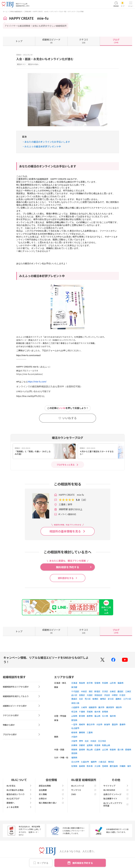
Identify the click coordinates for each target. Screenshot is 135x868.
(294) (116, 41)
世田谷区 (98, 695)
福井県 (113, 716)
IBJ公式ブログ (19, 798)
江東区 (128, 691)
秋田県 (105, 683)
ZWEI (84, 794)
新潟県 (82, 716)
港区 (91, 691)
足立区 (111, 699)
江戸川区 (127, 699)
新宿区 (97, 691)
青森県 (82, 683)
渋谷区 (107, 695)
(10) (84, 41)
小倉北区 (102, 762)
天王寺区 (102, 741)
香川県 (120, 749)
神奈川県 (75, 703)
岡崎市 (82, 724)
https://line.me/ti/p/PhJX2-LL (31, 396)
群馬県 (105, 712)
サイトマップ (116, 786)
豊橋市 (122, 724)
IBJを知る (19, 786)
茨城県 (90, 712)
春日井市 (91, 724)
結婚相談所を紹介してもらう (22, 696)
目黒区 (82, 695)
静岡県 (82, 732)
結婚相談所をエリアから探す (22, 687)
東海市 (107, 724)
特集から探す (22, 725)
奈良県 (97, 745)
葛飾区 (118, 699)
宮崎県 (105, 766)
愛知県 (74, 720)
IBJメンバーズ (84, 786)
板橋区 (95, 699)
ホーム (5, 11)
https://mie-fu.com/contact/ (29, 355)
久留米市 (85, 762)
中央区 (84, 691)
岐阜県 (74, 732)
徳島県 (113, 749)
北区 (81, 699)
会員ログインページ (116, 794)
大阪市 (74, 741)
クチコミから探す (22, 715)
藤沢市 (101, 707)
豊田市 (115, 724)
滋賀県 (90, 745)
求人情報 (51, 794)
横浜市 (119, 707)
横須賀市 (110, 707)
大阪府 (74, 737)
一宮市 (74, 724)
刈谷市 (99, 724)
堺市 (81, 741)
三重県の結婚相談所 (16, 11)
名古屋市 (75, 728)
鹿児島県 (114, 766)
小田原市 (75, 707)
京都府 (82, 745)
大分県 (97, 766)
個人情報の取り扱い (51, 803)
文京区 (105, 691)
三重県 (90, 732)
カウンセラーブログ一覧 (58, 11)
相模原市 (93, 707)
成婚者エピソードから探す (22, 706)
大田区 (90, 695)
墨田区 (120, 691)
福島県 (120, 683)
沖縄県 (122, 766)
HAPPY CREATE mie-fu (41, 11)
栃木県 (97, 712)
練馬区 (103, 699)
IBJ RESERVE (116, 790)
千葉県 (82, 712)
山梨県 (74, 716)
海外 (129, 766)
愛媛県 (128, 749)
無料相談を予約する (83, 863)
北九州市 (75, 762)
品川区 (74, 695)
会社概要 (51, 790)
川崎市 (84, 707)
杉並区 (122, 695)
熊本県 (90, 766)
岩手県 (90, 683)
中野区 (115, 695)
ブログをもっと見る (66, 465)
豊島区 (74, 699)
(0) (51, 41)
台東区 (113, 691)
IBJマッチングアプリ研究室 (116, 804)
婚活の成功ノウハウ (19, 794)
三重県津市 (28, 11)
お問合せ (51, 798)
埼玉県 (74, 712)
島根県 (82, 749)
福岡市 (94, 762)
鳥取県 (74, 749)
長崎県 (82, 766)
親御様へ (19, 803)
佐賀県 (74, 766)
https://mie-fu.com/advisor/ (30, 374)
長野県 (90, 716)
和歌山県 (106, 745)
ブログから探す (22, 734)
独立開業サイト (116, 798)
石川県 (105, 716)
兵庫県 (74, 745)
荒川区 (88, 699)
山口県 (105, 749)
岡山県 (90, 749)
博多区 (111, 762)
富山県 (97, 716)
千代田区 (75, 691)
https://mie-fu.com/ (37, 382)
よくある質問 (19, 807)
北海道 (74, 683)
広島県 (97, 749)
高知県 (74, 753)
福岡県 (74, 757)
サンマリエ (84, 790)
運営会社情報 (51, 786)
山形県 (113, 683)
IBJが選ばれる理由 (19, 790)
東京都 (74, 687)
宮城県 (97, 683)
